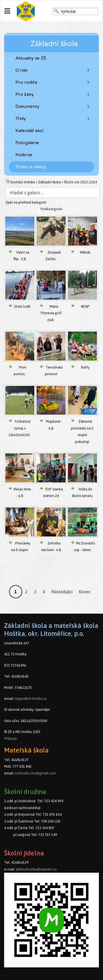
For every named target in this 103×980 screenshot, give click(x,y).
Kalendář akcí (29, 131)
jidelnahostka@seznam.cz (36, 869)
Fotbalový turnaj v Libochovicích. (20, 428)
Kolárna (24, 155)
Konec (85, 592)
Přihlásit (10, 739)
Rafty (85, 367)
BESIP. (85, 306)
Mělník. (85, 252)
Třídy (21, 119)
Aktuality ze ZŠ (31, 58)
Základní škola (49, 182)
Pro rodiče (26, 82)
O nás (21, 70)
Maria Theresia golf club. (51, 313)
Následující (62, 592)
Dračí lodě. (23, 306)
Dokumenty (27, 106)
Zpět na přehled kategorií (26, 202)
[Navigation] (7, 11)
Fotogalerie (27, 143)
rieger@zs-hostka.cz (31, 699)
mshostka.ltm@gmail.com (35, 773)
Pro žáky (25, 94)
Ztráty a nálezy (31, 167)
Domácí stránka (23, 182)
